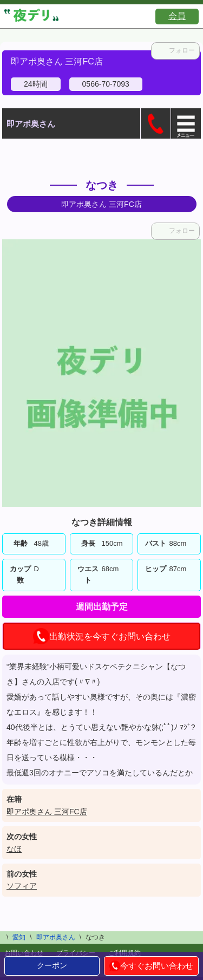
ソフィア (22, 886)
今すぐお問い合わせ (151, 966)
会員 (177, 16)
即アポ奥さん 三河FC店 (47, 812)
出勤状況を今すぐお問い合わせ (102, 636)
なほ (14, 849)
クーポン (52, 965)
